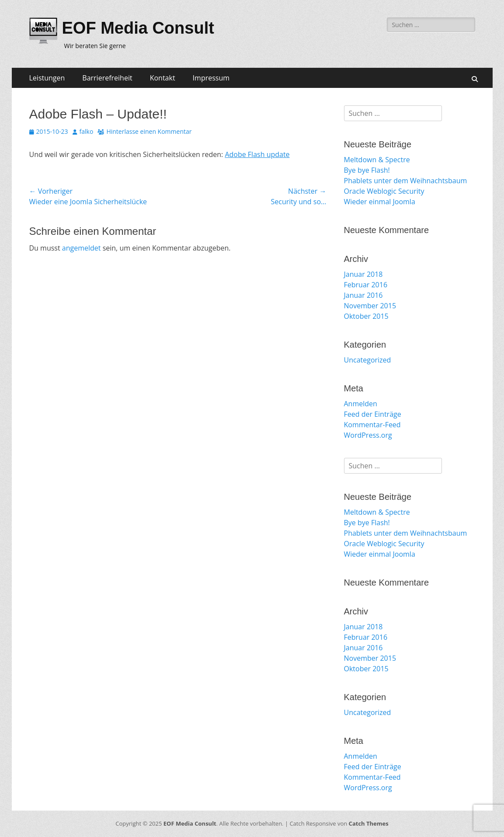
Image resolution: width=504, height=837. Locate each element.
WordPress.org (368, 435)
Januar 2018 (363, 274)
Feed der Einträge (373, 414)
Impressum (211, 78)
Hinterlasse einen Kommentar (149, 131)
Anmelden (361, 404)
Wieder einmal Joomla (380, 202)
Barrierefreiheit (107, 78)
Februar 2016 (366, 285)
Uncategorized (368, 360)
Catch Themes (369, 823)
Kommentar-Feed (372, 425)
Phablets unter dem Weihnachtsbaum (406, 181)
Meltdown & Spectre (377, 160)
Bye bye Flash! (367, 170)
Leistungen (47, 78)
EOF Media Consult (138, 28)
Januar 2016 (363, 295)
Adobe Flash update (257, 154)
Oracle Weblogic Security (384, 191)
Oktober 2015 (366, 316)
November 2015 (370, 306)
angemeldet (82, 248)
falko (87, 131)
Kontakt (163, 78)
